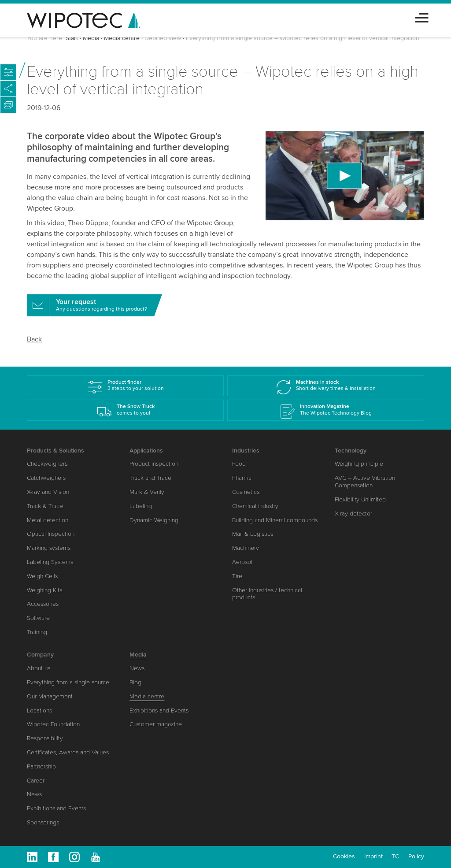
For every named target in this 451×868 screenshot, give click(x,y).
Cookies (344, 856)
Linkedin (32, 857)
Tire (237, 576)
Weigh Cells (42, 576)
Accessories (43, 604)
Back (34, 339)
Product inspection (154, 464)
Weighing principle (359, 464)
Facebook (53, 857)
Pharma (242, 478)
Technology (351, 451)
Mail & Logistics (253, 534)
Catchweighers (46, 478)
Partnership (41, 766)
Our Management (50, 696)
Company (40, 655)
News (34, 794)
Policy (416, 856)
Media (91, 38)
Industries (246, 451)
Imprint (373, 856)
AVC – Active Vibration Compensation (365, 482)
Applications (146, 451)
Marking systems (49, 548)
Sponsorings (43, 822)
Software (38, 618)
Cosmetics (246, 492)
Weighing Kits (44, 590)
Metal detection (48, 520)
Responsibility (45, 738)
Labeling (141, 506)
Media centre (122, 38)
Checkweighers (47, 464)
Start (72, 38)
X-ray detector (353, 514)
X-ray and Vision (48, 492)
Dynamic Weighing (154, 520)
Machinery (246, 548)
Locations (39, 710)
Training (37, 632)
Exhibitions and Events (56, 808)
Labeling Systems (50, 562)
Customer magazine (156, 724)
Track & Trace (45, 506)
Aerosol (242, 562)
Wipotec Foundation (53, 724)
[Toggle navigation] (422, 17)
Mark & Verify (147, 492)
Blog (135, 682)
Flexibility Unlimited (360, 499)
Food (239, 464)
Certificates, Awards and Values (68, 752)
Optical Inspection (51, 534)
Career (36, 781)
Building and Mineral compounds (275, 520)
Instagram (74, 857)
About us (39, 668)
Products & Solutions (55, 451)
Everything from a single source (68, 682)
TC (395, 856)
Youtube (96, 857)
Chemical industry (255, 506)
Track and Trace (150, 478)
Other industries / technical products (267, 594)
